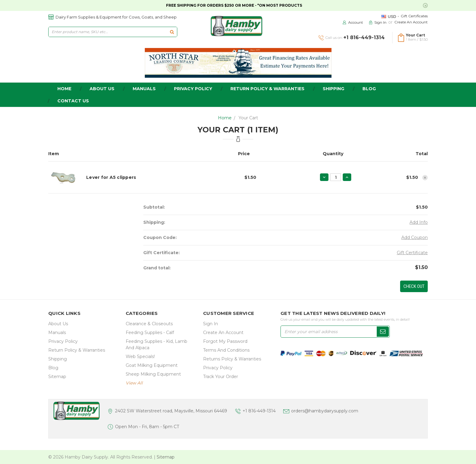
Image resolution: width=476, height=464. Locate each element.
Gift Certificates (414, 16)
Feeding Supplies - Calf (150, 333)
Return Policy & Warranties (267, 89)
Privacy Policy (193, 89)
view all (134, 383)
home (64, 89)
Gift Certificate (412, 253)
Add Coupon (415, 237)
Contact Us (73, 101)
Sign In (211, 324)
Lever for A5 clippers (111, 177)
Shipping (333, 89)
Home (225, 118)
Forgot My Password (225, 341)
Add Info (419, 222)
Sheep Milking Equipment (153, 374)
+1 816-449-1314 (259, 411)
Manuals (144, 89)
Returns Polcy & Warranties (232, 359)
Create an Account (411, 22)
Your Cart (248, 118)
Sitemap (57, 377)
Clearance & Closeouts (149, 324)
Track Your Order (221, 377)
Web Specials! (140, 357)
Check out (414, 286)
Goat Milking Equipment (152, 365)
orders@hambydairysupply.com (325, 411)
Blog (369, 89)
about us (102, 89)
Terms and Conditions (226, 350)
